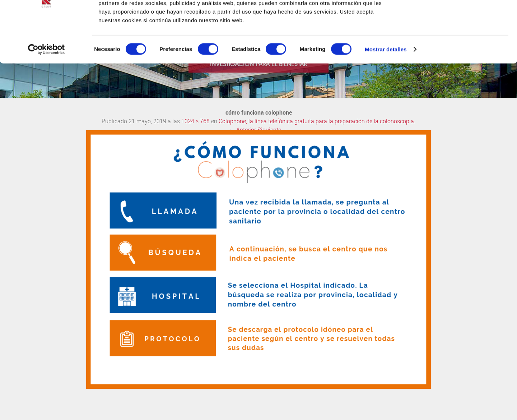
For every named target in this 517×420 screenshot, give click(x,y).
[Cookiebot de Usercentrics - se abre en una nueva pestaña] (46, 90)
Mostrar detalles (386, 90)
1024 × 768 (195, 121)
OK (457, 18)
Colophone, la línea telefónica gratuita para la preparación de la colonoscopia (316, 121)
